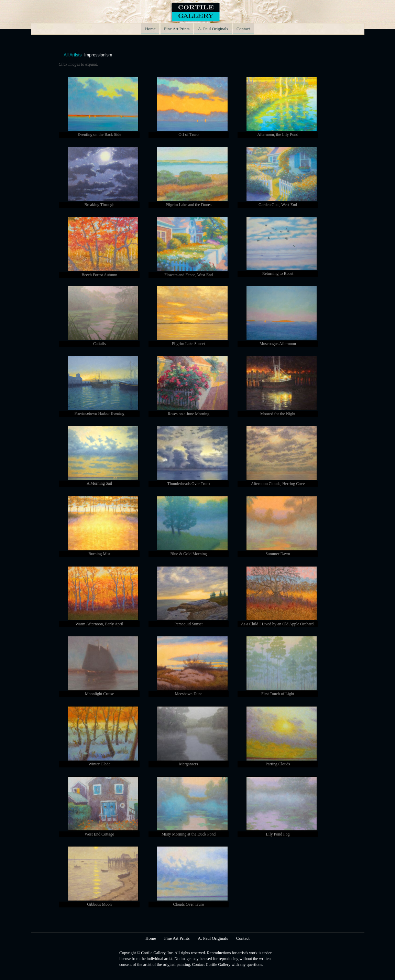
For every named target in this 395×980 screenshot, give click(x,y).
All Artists (73, 55)
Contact (243, 29)
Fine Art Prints (177, 29)
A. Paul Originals (213, 29)
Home (151, 29)
